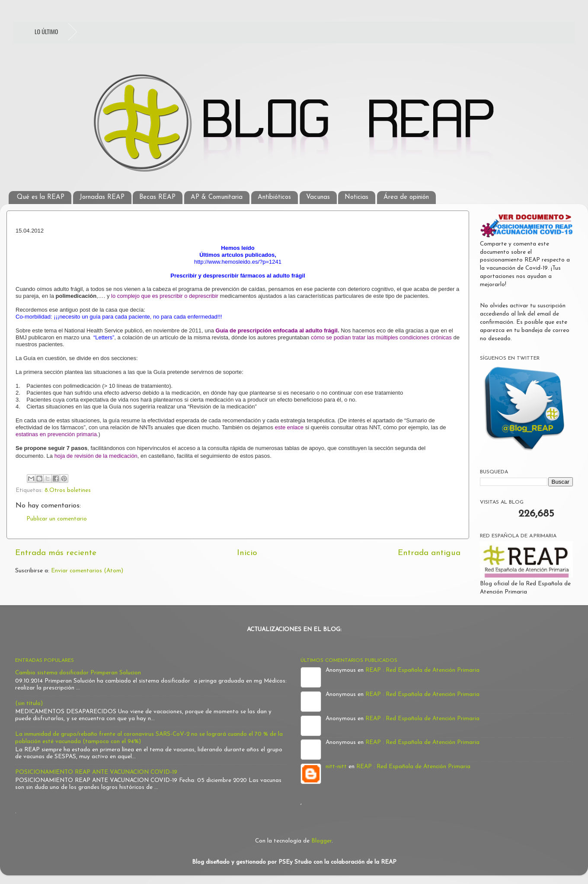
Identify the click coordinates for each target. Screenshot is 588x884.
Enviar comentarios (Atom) (87, 571)
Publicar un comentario (57, 519)
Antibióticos (274, 197)
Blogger (321, 841)
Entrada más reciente (56, 553)
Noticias (356, 197)
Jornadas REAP (102, 197)
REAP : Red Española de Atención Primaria (422, 670)
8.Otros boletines (68, 490)
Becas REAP (157, 197)
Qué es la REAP (41, 197)
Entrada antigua (429, 553)
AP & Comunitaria (217, 197)
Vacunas (318, 197)
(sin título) (29, 704)
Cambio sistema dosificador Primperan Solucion (78, 673)
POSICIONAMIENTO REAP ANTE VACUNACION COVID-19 (96, 772)
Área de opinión (406, 197)
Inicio (247, 553)
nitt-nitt (336, 767)
